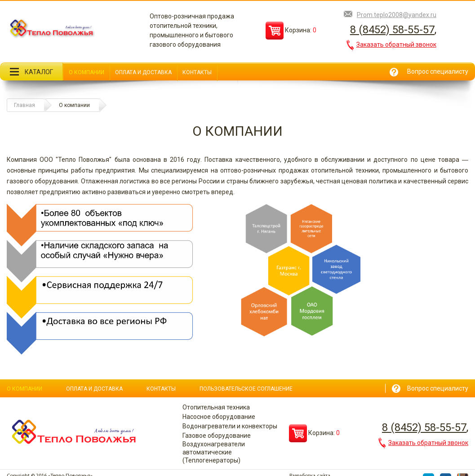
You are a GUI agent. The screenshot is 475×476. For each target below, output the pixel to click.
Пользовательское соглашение (246, 389)
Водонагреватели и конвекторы (230, 426)
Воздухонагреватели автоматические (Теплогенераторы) (214, 452)
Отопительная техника (216, 407)
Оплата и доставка (143, 72)
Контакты (197, 72)
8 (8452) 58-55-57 (392, 30)
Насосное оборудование (219, 417)
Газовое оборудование (217, 436)
